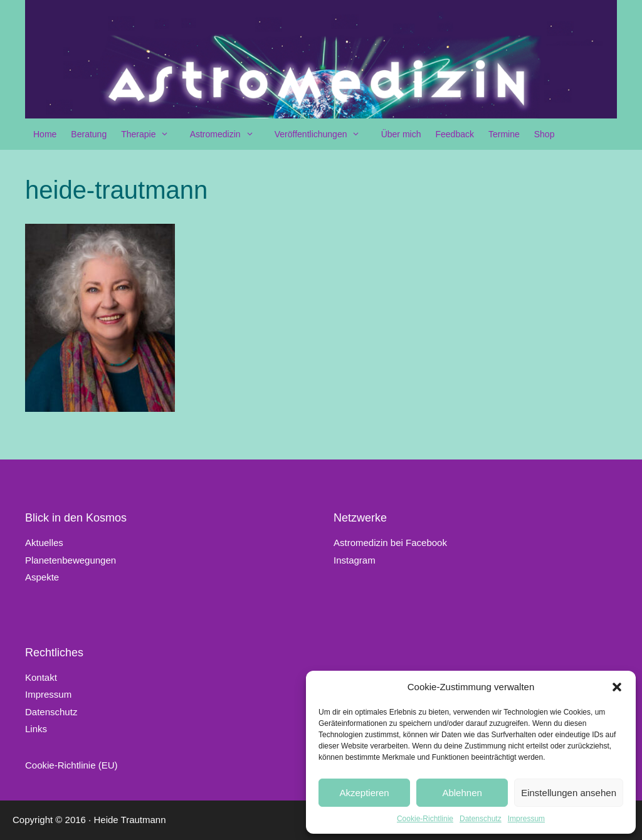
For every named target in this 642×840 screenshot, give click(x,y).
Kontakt (41, 677)
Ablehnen (462, 793)
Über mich (401, 134)
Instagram (355, 560)
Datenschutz (481, 819)
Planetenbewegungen (71, 560)
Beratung (89, 134)
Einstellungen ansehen (569, 793)
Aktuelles (44, 543)
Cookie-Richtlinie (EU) (71, 765)
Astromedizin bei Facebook (390, 543)
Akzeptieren (364, 793)
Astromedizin (228, 134)
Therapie (151, 134)
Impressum (526, 819)
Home (45, 134)
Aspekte (42, 577)
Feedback (454, 134)
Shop (545, 134)
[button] (617, 687)
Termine (504, 134)
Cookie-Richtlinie (425, 819)
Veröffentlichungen (324, 134)
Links (36, 729)
